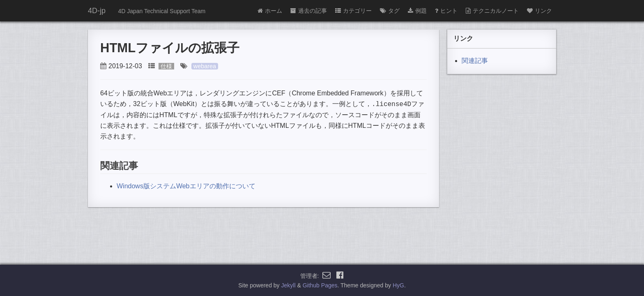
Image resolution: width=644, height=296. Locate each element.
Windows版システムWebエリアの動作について (186, 185)
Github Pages (320, 285)
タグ (390, 11)
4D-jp (97, 11)
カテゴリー (353, 11)
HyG (398, 285)
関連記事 (475, 61)
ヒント (446, 11)
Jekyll (289, 285)
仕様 (166, 66)
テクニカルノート (492, 11)
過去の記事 (309, 11)
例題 (417, 11)
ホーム (270, 11)
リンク (539, 11)
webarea (205, 66)
